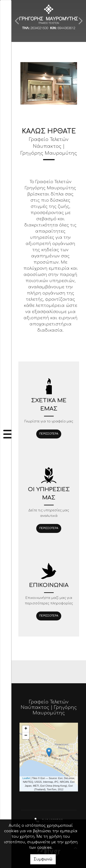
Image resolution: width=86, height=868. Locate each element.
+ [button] (26, 729)
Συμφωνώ (43, 859)
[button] (17, 21)
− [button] (26, 736)
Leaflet (26, 778)
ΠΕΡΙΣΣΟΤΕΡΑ (49, 434)
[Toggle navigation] (6, 434)
